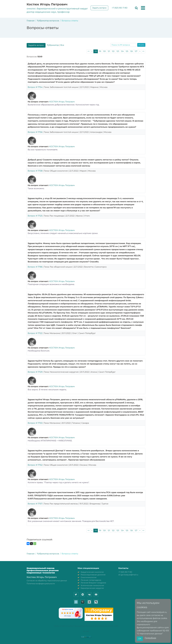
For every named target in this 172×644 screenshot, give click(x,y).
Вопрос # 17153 (35, 423)
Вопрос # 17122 (35, 333)
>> (143, 51)
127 (136, 51)
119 (100, 51)
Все (62, 45)
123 (118, 51)
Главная (31, 21)
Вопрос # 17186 (35, 267)
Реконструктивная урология (93, 575)
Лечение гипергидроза (91, 580)
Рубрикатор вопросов (48, 21)
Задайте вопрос (36, 45)
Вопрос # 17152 (35, 465)
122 (113, 51)
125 (127, 51)
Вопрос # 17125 (35, 216)
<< (89, 51)
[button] (143, 8)
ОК (140, 639)
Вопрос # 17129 (35, 372)
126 (132, 51)
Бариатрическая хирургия (92, 588)
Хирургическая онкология (92, 572)
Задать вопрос (99, 8)
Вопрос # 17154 (35, 87)
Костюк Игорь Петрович (47, 4)
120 (104, 51)
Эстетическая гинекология (92, 586)
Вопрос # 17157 (35, 504)
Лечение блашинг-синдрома (93, 583)
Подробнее (150, 638)
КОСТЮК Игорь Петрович (62, 102)
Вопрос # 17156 (35, 132)
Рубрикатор (53, 45)
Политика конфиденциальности (41, 584)
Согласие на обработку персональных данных (47, 581)
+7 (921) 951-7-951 (120, 8)
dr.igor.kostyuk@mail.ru (128, 575)
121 (109, 51)
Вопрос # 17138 (35, 171)
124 (122, 51)
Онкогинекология (89, 577)
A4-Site (86, 631)
